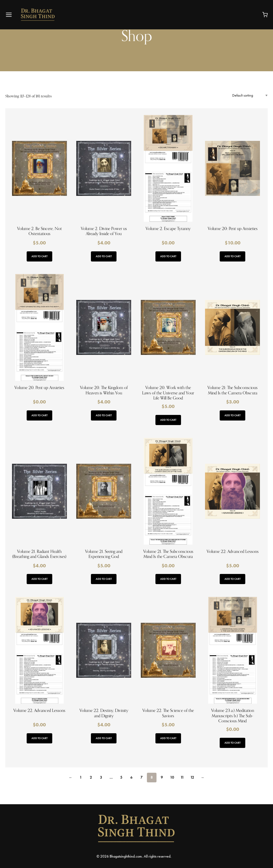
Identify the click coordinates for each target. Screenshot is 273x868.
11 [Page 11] (182, 777)
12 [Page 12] (192, 777)
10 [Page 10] (172, 777)
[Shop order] (250, 96)
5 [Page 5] (121, 777)
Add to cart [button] (39, 256)
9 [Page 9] (162, 777)
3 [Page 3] (101, 777)
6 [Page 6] (131, 777)
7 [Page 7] (142, 777)
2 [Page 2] (91, 777)
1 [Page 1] (81, 777)
